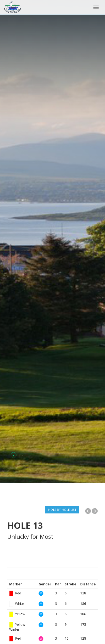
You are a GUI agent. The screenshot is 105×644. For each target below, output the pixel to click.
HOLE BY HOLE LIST (62, 510)
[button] (13, 455)
